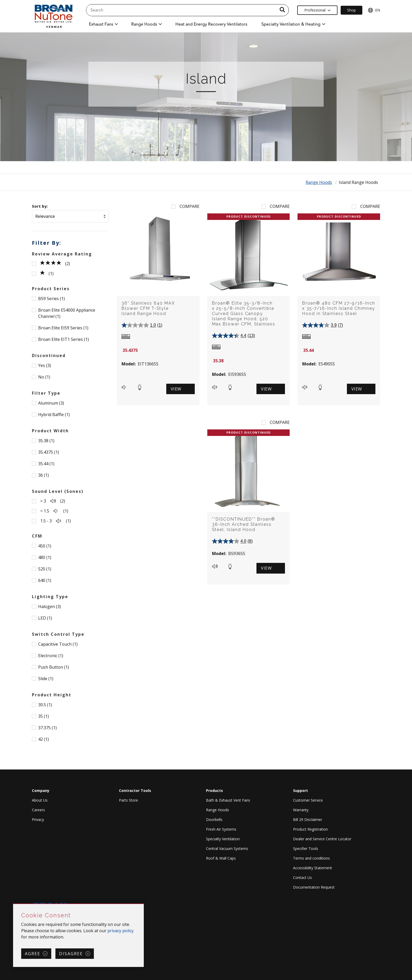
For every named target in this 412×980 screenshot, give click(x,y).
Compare (190, 206)
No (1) (44, 377)
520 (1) (45, 569)
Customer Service (308, 800)
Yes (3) (45, 365)
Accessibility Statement (313, 868)
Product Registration (310, 829)
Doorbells (214, 819)
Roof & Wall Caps (221, 858)
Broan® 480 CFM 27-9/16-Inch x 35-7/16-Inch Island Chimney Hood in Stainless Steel (339, 308)
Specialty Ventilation (223, 839)
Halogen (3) (50, 606)
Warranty (301, 810)
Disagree (71, 954)
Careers (38, 810)
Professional (317, 10)
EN (374, 10)
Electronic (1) (51, 656)
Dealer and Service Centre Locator (322, 839)
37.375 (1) (47, 728)
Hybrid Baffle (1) (54, 415)
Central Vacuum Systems (227, 848)
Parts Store (128, 800)
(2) (55, 264)
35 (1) (44, 716)
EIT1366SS (148, 364)
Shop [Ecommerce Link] (351, 10)
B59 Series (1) (51, 299)
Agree (33, 954)
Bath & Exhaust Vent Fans (228, 800)
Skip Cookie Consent (13, 904)
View (176, 389)
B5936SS (237, 553)
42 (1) (44, 739)
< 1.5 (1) (54, 511)
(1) (47, 273)
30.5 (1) (45, 705)
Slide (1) (46, 679)
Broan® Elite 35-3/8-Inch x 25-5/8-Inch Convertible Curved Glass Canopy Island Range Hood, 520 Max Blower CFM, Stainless (244, 314)
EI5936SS (237, 374)
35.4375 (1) (49, 452)
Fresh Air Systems (221, 829)
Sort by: (40, 206)
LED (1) (45, 618)
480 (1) (45, 557)
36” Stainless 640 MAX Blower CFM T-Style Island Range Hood (148, 308)
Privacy (38, 819)
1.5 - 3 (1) (56, 521)
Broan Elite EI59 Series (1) (63, 328)
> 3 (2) (53, 501)
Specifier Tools (306, 848)
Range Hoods (319, 182)
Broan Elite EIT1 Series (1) (64, 339)
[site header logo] (54, 16)
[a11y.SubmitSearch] (282, 10)
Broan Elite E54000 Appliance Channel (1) (67, 313)
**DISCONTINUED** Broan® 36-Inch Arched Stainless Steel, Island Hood (244, 524)
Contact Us (302, 877)
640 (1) (45, 580)
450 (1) (45, 546)
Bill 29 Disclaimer (308, 819)
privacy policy (121, 931)
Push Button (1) (54, 667)
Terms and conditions (311, 858)
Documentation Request (314, 887)
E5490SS (327, 364)
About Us (40, 800)
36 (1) (44, 475)
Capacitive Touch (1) (58, 644)
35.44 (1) (46, 464)
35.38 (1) (46, 441)
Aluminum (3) (51, 403)
